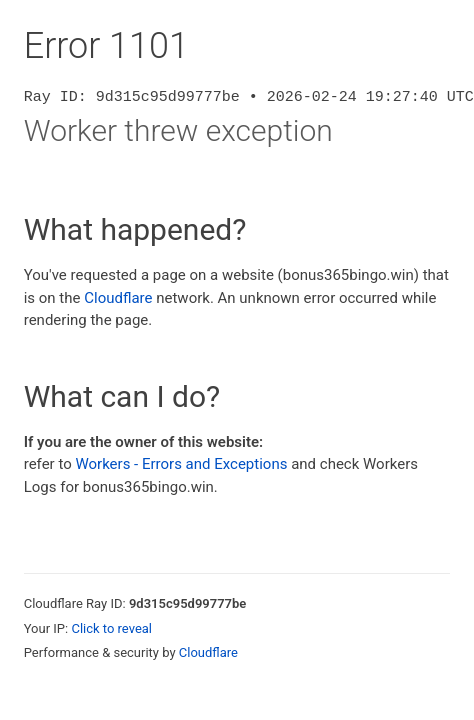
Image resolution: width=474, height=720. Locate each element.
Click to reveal (111, 628)
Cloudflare (118, 298)
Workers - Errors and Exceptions (181, 464)
